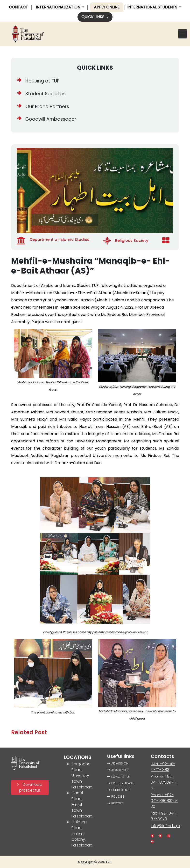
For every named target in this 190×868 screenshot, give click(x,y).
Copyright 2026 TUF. (95, 862)
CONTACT (18, 7)
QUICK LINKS (95, 68)
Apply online (107, 7)
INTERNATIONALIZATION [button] (58, 7)
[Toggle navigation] (183, 34)
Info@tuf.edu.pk (165, 826)
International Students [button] (153, 7)
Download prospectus (30, 787)
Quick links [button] (95, 17)
